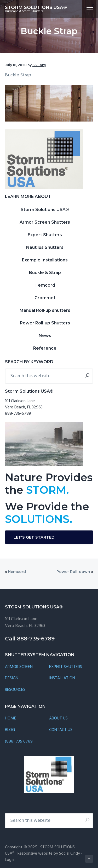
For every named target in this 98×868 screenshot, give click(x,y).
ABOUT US (58, 719)
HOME (11, 719)
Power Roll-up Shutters (45, 323)
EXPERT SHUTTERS (66, 667)
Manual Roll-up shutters (45, 310)
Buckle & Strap (45, 273)
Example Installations (45, 260)
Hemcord (45, 285)
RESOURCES (15, 690)
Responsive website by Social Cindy (49, 854)
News (45, 336)
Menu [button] (88, 9)
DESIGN (12, 678)
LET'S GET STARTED (34, 537)
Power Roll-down (73, 572)
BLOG (10, 730)
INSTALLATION (62, 678)
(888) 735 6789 (19, 742)
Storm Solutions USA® (45, 210)
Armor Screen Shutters (45, 222)
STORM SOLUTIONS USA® (36, 7)
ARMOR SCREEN (19, 667)
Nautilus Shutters (45, 247)
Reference (45, 348)
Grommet (45, 298)
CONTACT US (61, 730)
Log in (10, 860)
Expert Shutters (45, 235)
